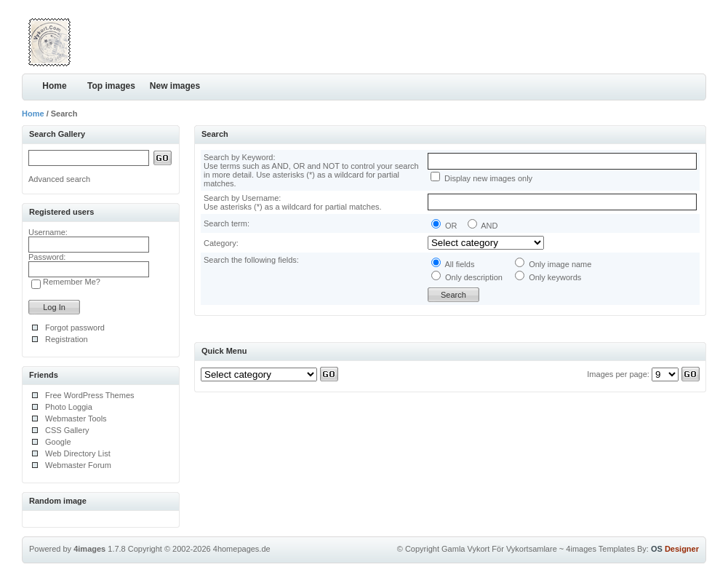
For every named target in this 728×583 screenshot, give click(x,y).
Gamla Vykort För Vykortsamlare (499, 549)
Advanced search (59, 179)
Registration (67, 339)
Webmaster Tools (76, 419)
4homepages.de (242, 549)
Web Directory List (78, 453)
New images (175, 86)
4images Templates (600, 549)
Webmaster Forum (78, 465)
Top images (111, 86)
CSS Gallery (67, 430)
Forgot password (75, 328)
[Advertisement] (536, 40)
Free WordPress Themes (89, 395)
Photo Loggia (69, 407)
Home (54, 86)
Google (58, 442)
